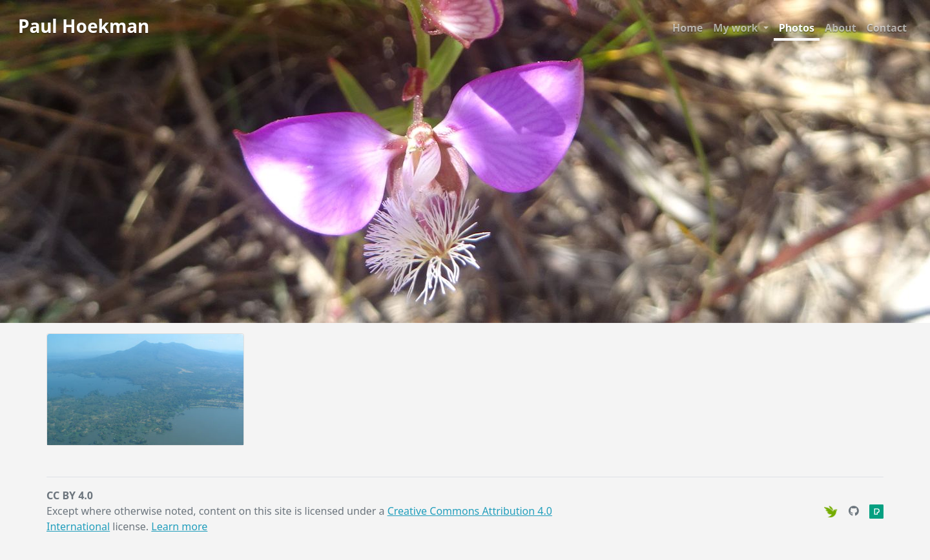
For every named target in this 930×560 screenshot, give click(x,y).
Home (687, 28)
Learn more (179, 526)
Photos (797, 28)
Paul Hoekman (84, 26)
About (841, 28)
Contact (887, 28)
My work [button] (737, 28)
